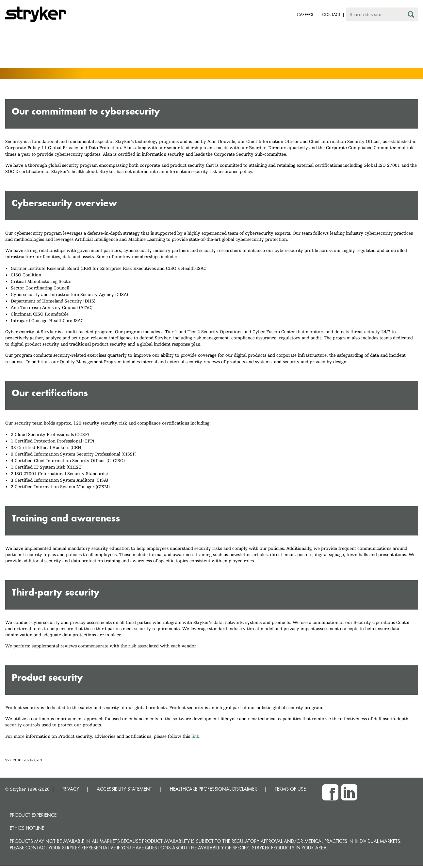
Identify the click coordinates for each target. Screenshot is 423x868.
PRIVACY (70, 789)
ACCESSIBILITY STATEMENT (124, 789)
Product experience (33, 815)
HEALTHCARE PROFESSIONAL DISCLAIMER (213, 789)
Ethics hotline (27, 828)
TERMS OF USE (290, 789)
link (195, 736)
